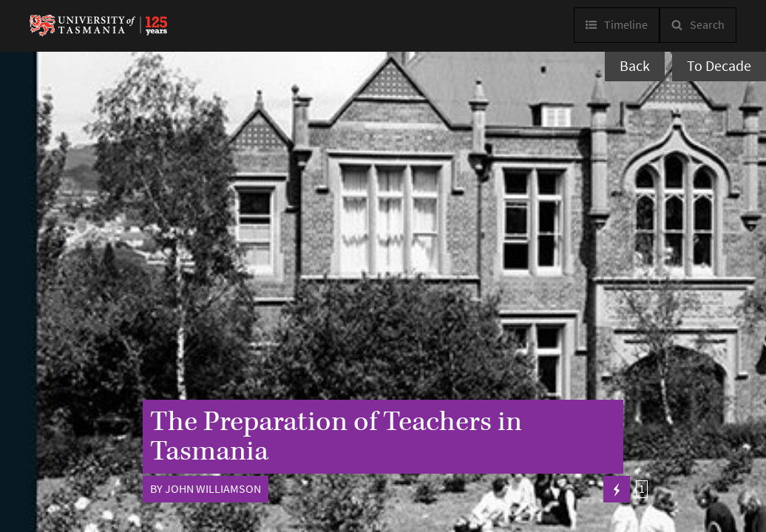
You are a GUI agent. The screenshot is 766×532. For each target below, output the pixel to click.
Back (635, 66)
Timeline (626, 25)
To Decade (719, 66)
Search (707, 25)
